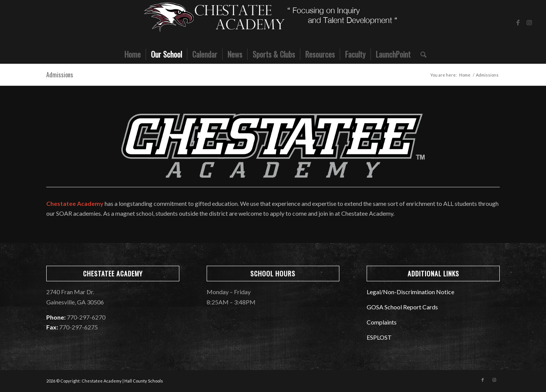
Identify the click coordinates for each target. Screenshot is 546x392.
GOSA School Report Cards (402, 307)
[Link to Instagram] (529, 22)
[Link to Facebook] (518, 22)
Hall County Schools (144, 381)
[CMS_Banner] (273, 22)
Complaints (382, 322)
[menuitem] (133, 54)
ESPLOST (379, 337)
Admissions (60, 75)
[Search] (421, 54)
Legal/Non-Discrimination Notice (410, 292)
